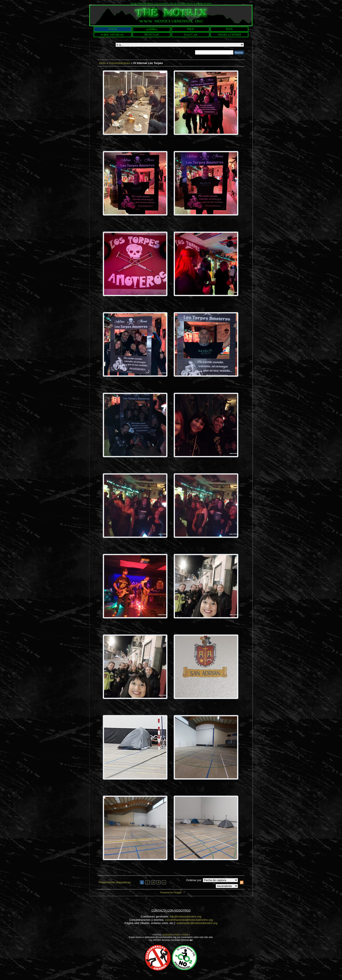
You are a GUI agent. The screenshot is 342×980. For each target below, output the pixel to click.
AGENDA (168, 935)
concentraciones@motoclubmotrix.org (189, 920)
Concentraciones (120, 63)
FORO (177, 935)
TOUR (185, 935)
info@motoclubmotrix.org (186, 917)
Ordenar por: (194, 880)
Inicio (102, 63)
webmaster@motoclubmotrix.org (197, 923)
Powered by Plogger (171, 892)
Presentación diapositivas (115, 882)
